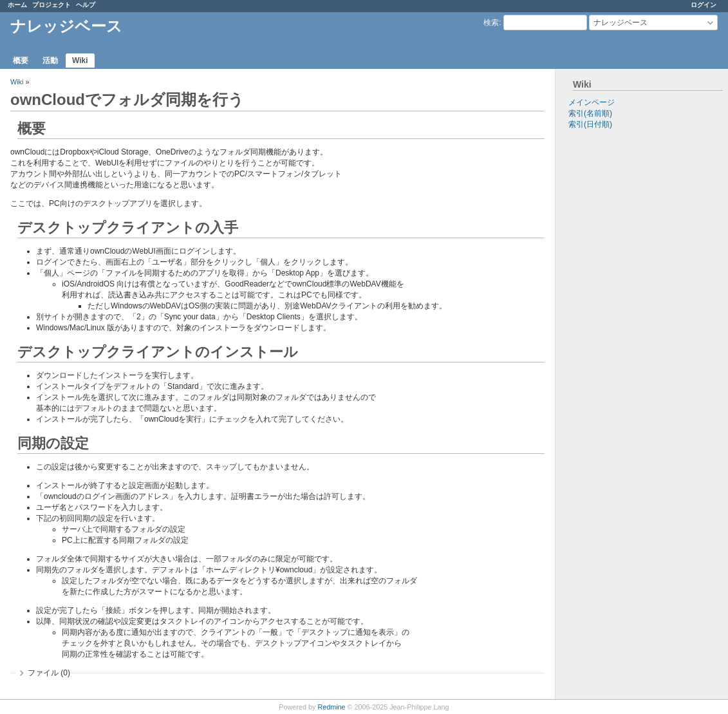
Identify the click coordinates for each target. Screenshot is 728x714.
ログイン (704, 5)
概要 (21, 61)
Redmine (331, 707)
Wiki (80, 61)
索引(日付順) (590, 124)
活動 (50, 61)
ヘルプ (86, 5)
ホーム (17, 5)
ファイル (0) (49, 673)
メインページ (592, 102)
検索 (491, 23)
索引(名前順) (590, 113)
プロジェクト (51, 5)
